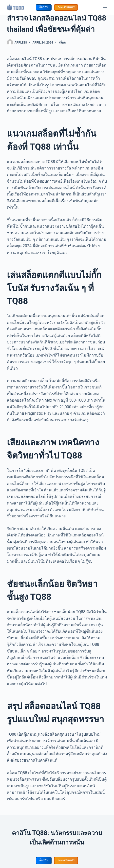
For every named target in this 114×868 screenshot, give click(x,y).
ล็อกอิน (44, 7)
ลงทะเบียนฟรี (66, 7)
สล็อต (62, 43)
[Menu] (105, 7)
